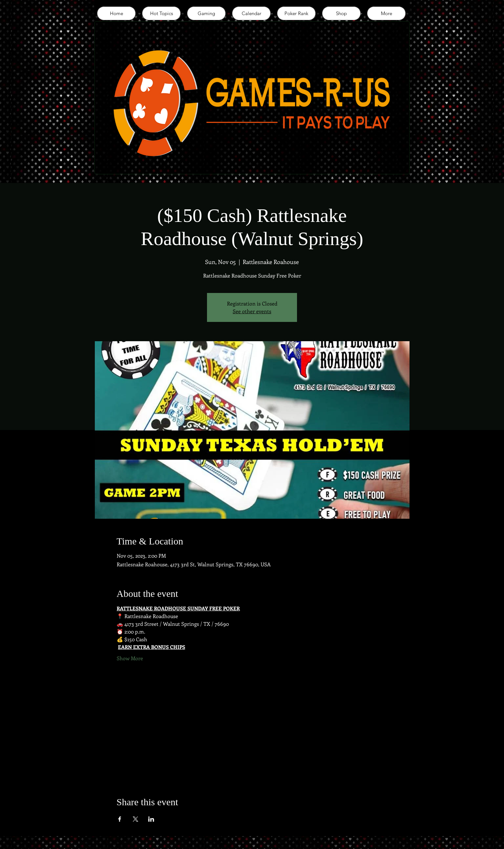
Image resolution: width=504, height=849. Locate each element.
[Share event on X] (135, 819)
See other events (252, 311)
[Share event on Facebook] (120, 819)
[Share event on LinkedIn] (151, 819)
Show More (130, 658)
